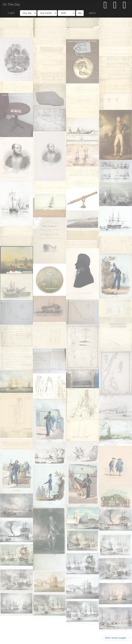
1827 (11, 13)
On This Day (11, 4)
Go (80, 13)
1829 (92, 13)
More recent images (117, 638)
